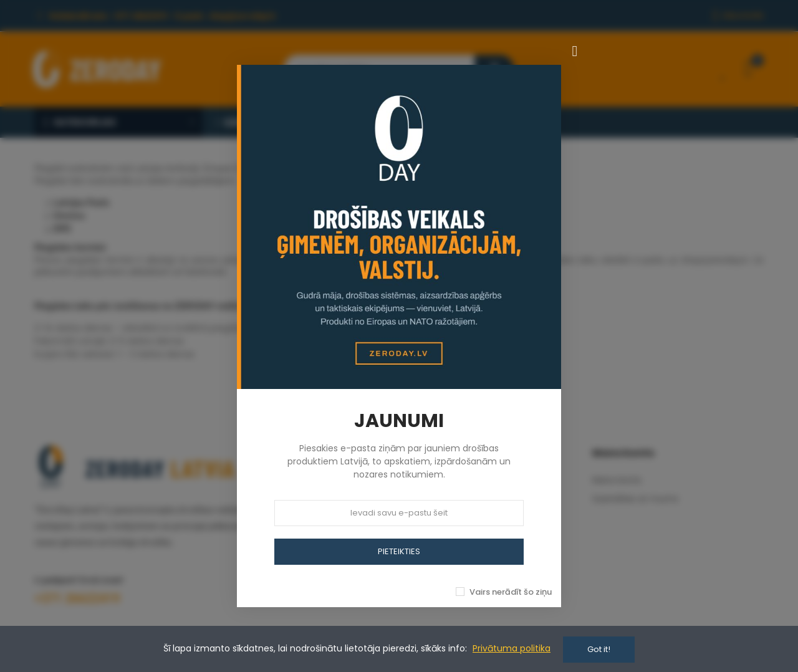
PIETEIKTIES (399, 551)
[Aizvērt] (575, 51)
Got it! (599, 649)
